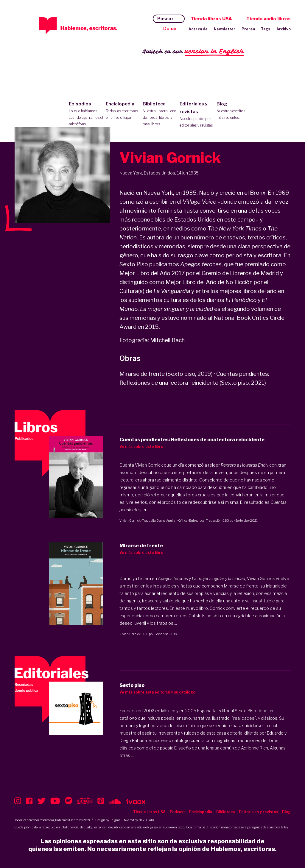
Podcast (177, 812)
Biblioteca (160, 114)
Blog (234, 111)
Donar (170, 29)
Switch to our (193, 52)
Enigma (115, 820)
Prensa (248, 29)
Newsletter (225, 29)
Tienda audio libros (269, 19)
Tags (266, 29)
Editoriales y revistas (197, 115)
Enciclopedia (123, 111)
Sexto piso (242, 521)
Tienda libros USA (211, 19)
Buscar (165, 19)
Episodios (86, 114)
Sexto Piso (245, 711)
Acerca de (198, 29)
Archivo (284, 29)
